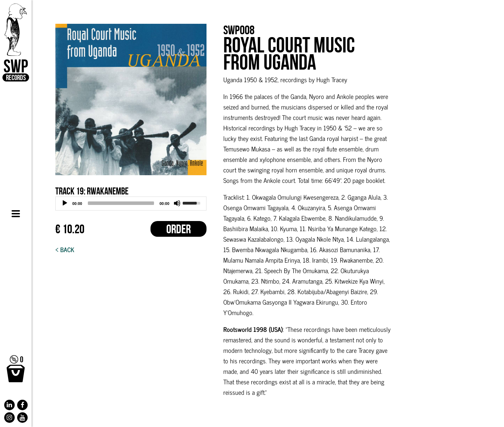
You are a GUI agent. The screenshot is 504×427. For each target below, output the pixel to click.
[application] (131, 204)
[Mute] (177, 203)
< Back (65, 249)
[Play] (65, 203)
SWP (16, 42)
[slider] (121, 203)
